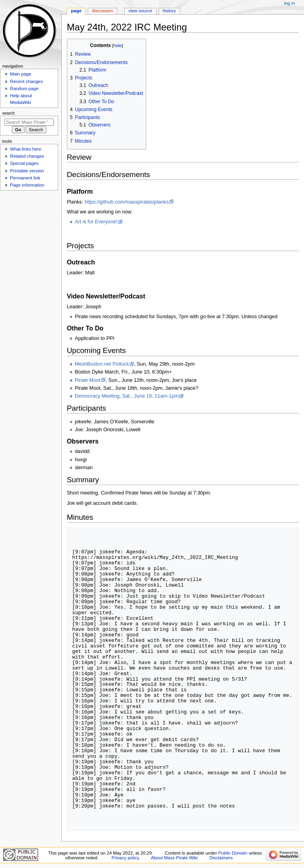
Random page (24, 89)
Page (76, 11)
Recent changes (26, 81)
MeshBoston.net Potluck (102, 364)
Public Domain (233, 853)
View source (140, 11)
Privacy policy (125, 858)
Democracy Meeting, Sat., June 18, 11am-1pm (127, 396)
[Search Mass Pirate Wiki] (29, 122)
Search (9, 113)
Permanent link (25, 178)
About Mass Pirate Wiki (174, 858)
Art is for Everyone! (96, 222)
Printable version (27, 171)
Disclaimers (221, 858)
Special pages (24, 163)
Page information (27, 185)
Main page (21, 74)
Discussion (102, 11)
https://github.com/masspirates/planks (127, 202)
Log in (290, 3)
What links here (26, 149)
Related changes (27, 156)
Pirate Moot (88, 380)
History (169, 11)
